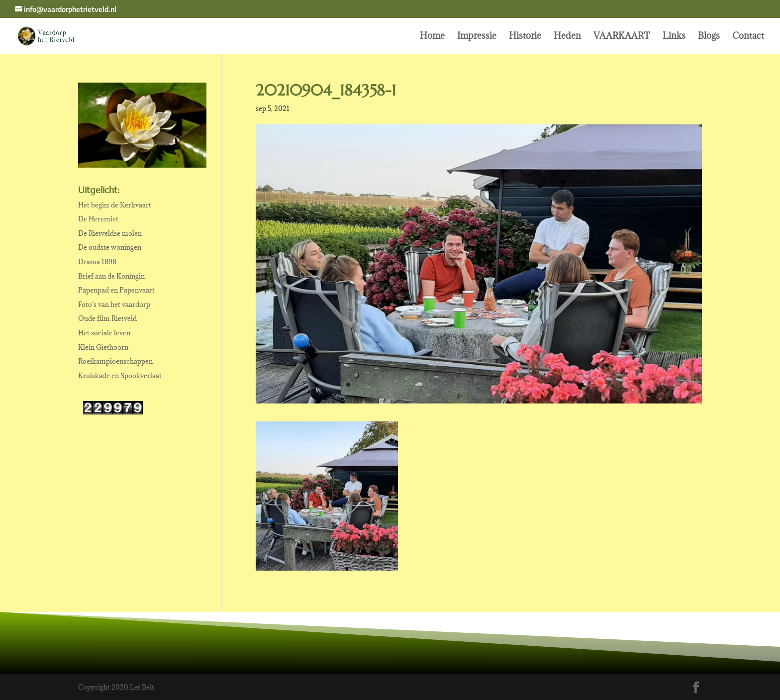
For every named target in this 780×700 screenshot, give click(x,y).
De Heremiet (98, 219)
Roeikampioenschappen (115, 361)
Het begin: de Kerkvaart (115, 205)
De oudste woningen (110, 247)
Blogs (709, 37)
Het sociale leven (104, 333)
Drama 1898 (97, 262)
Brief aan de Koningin (111, 276)
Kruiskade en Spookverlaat (120, 376)
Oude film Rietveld (107, 318)
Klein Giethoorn (103, 347)
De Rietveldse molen (110, 233)
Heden (567, 37)
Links (674, 37)
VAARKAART (622, 37)
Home (432, 37)
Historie (525, 37)
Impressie (477, 37)
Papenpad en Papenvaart (116, 290)
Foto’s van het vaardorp (114, 304)
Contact (748, 37)
